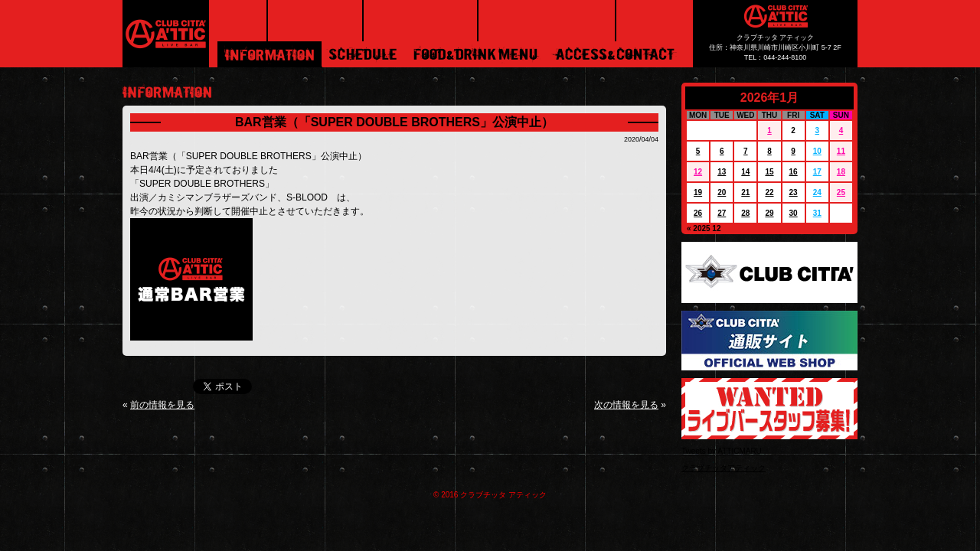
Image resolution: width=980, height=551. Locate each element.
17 (817, 172)
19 (698, 192)
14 (745, 172)
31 (817, 213)
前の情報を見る (162, 405)
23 (794, 192)
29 (769, 213)
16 (794, 172)
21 (745, 192)
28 (745, 213)
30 (794, 213)
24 (817, 192)
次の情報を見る (626, 405)
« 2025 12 (704, 228)
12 (698, 172)
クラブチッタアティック (724, 468)
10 (817, 151)
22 (769, 192)
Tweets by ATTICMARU (722, 451)
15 (769, 172)
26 (698, 213)
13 (722, 172)
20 (722, 192)
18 (841, 172)
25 (841, 192)
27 (722, 213)
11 (841, 151)
